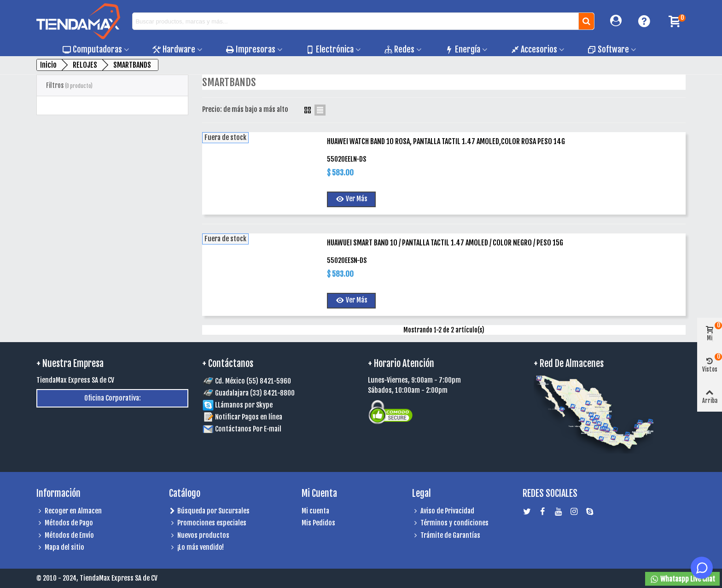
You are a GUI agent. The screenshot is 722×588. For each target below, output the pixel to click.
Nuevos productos (199, 536)
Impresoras (250, 49)
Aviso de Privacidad (443, 511)
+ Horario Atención (401, 364)
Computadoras (92, 49)
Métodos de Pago (65, 523)
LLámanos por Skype (238, 405)
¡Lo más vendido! (196, 548)
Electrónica (330, 49)
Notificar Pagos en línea (249, 417)
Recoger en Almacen (69, 511)
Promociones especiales (208, 523)
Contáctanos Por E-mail (248, 429)
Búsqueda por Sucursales (209, 511)
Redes (399, 49)
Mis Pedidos (318, 523)
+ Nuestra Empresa (70, 364)
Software (608, 49)
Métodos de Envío (65, 536)
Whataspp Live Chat (682, 579)
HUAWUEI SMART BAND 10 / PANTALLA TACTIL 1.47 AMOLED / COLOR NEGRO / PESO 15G (445, 243)
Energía (463, 49)
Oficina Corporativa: (113, 398)
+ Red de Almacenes (569, 364)
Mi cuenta (315, 511)
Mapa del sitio (60, 548)
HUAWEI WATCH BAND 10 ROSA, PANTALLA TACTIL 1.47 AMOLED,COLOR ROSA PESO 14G (446, 141)
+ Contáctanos (228, 364)
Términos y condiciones (450, 523)
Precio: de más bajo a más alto (249, 109)
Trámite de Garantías (446, 536)
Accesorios (534, 49)
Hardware (174, 49)
